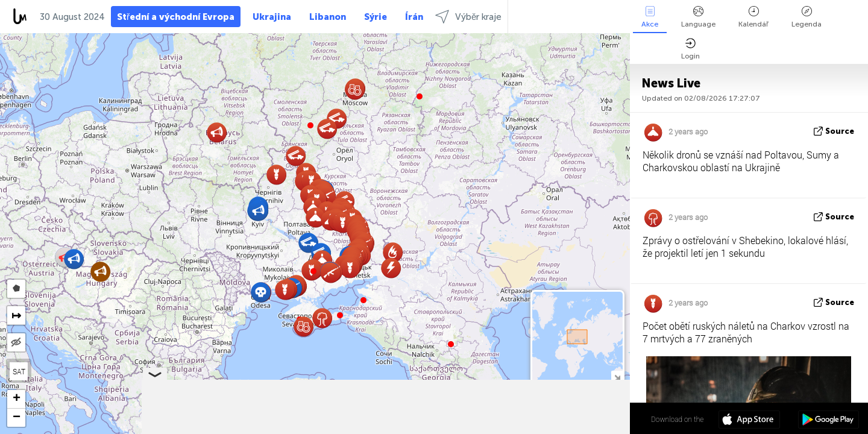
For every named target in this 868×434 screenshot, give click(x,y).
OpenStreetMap (561, 429)
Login (690, 49)
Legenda (807, 17)
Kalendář (753, 17)
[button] (313, 271)
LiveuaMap (517, 429)
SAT (19, 371)
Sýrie (376, 17)
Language (698, 17)
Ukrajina (272, 17)
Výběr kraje (468, 17)
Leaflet (441, 429)
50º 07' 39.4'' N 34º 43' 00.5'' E (583, 419)
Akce (650, 17)
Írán (414, 17)
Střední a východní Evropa (176, 17)
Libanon (328, 17)
